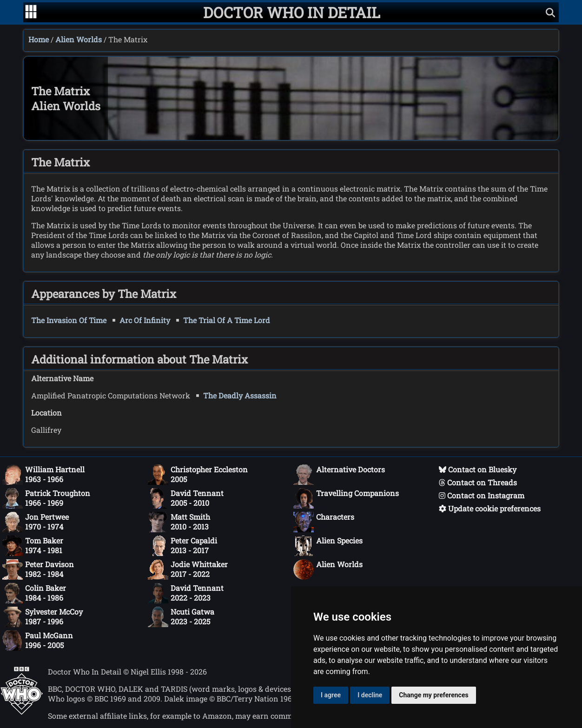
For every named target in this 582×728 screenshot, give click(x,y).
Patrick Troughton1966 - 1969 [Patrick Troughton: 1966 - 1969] (46, 498)
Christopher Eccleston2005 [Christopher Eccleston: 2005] (198, 475)
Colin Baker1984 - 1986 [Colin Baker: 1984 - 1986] (34, 593)
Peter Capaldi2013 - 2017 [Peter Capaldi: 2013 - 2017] (182, 546)
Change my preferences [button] (433, 695)
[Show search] (550, 12)
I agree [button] (331, 695)
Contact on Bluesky (478, 469)
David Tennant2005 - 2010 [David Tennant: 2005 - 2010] (186, 498)
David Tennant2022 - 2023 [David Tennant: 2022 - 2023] (186, 593)
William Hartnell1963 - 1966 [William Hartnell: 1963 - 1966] (43, 475)
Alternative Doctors (339, 475)
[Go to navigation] (31, 13)
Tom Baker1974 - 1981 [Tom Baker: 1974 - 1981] (33, 546)
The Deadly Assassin (240, 395)
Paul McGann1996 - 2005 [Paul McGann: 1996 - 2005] (38, 641)
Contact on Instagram (482, 495)
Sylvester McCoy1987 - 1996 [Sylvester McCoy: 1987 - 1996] (43, 617)
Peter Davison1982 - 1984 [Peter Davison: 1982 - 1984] (38, 569)
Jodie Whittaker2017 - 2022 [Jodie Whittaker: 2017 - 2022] (188, 569)
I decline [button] (370, 695)
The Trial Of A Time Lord (227, 320)
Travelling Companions (346, 498)
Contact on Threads (478, 482)
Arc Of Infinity (145, 320)
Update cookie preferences (490, 508)
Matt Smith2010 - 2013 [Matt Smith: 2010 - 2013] (179, 522)
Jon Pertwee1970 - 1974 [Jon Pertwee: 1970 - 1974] (36, 522)
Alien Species (328, 546)
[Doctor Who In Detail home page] (292, 12)
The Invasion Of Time (69, 320)
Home (39, 39)
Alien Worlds (79, 39)
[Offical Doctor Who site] (22, 712)
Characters (324, 522)
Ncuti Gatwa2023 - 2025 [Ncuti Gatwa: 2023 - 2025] (181, 617)
